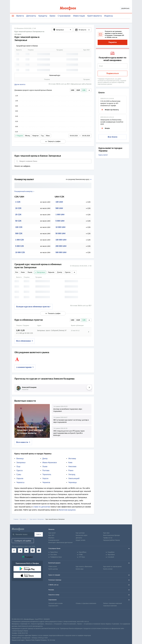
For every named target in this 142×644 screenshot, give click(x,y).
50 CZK (18, 221)
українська (125, 8)
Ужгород (72, 474)
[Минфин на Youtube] (39, 551)
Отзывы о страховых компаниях (86, 603)
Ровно (71, 470)
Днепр (60, 272)
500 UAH (59, 208)
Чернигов (46, 482)
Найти (39, 534)
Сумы (19, 474)
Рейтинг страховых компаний (112, 603)
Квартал (36, 136)
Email (101, 66)
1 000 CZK (20, 240)
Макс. (48, 136)
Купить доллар (53, 569)
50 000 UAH (60, 233)
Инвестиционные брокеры (111, 535)
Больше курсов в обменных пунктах (34, 307)
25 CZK (18, 215)
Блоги (102, 93)
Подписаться (113, 73)
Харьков (51, 272)
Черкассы (20, 482)
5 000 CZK (20, 246)
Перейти (113, 42)
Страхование (64, 16)
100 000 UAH (61, 240)
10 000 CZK (20, 252)
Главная (16, 519)
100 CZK (19, 227)
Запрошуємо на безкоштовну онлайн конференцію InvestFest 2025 (112, 122)
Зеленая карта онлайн (56, 603)
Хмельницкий (74, 478)
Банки (52, 16)
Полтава (46, 470)
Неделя (19, 136)
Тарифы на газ (108, 538)
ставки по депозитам (41, 507)
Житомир (72, 459)
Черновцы (72, 482)
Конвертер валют (54, 540)
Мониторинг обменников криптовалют (60, 543)
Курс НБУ (51, 535)
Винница (20, 459)
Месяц (28, 136)
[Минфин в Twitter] (26, 551)
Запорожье (40, 272)
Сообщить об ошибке (23, 541)
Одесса (68, 272)
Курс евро (106, 533)
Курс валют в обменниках (84, 567)
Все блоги (113, 137)
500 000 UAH (61, 252)
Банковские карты (82, 535)
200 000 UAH (61, 246)
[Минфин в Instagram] (33, 551)
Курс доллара (80, 533)
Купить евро (80, 569)
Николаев (72, 466)
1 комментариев (25, 367)
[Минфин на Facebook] (14, 551)
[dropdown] (89, 90)
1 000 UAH (60, 215)
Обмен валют (53, 567)
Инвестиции (79, 16)
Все (17, 272)
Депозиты (31, 16)
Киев (23, 272)
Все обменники (25, 341)
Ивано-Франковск (50, 463)
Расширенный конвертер (24, 191)
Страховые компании (110, 606)
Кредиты (43, 16)
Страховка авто (53, 606)
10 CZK (18, 208)
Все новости (23, 442)
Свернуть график (53, 141)
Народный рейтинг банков (111, 540)
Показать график (53, 313)
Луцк (18, 466)
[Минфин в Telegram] (20, 551)
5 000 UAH (60, 221)
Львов (30, 272)
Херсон (45, 478)
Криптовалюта (94, 16)
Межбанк (51, 538)
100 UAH (59, 202)
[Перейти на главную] (71, 8)
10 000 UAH (60, 227)
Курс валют (52, 533)
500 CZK (19, 233)
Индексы (108, 16)
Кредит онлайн (81, 540)
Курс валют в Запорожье (37, 519)
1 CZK (18, 202)
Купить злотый (108, 569)
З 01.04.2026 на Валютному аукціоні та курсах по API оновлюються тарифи (110, 103)
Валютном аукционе (67, 510)
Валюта (20, 16)
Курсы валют (103, 155)
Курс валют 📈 (24, 519)
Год (42, 136)
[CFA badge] (17, 614)
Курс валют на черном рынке (112, 567)
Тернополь (47, 474)
